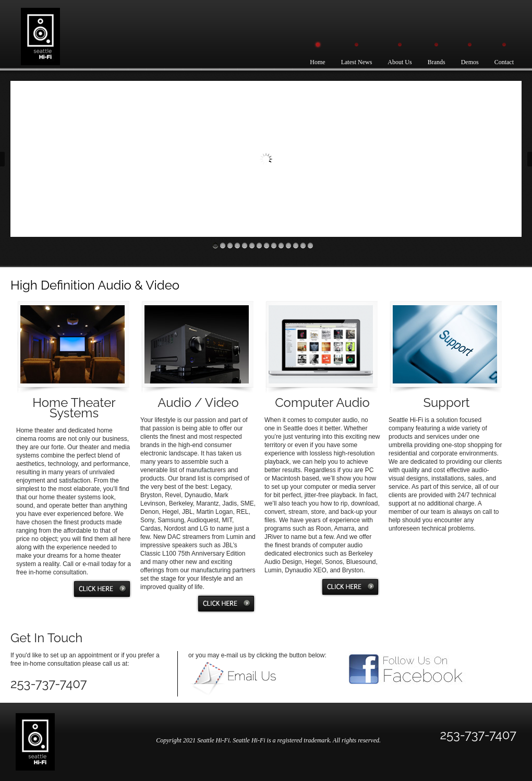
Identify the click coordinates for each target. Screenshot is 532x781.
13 (303, 245)
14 (310, 245)
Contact (504, 62)
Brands (437, 62)
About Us (400, 62)
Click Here (102, 589)
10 (281, 245)
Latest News (357, 62)
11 (288, 245)
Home (317, 62)
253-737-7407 (478, 735)
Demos (470, 62)
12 (296, 245)
